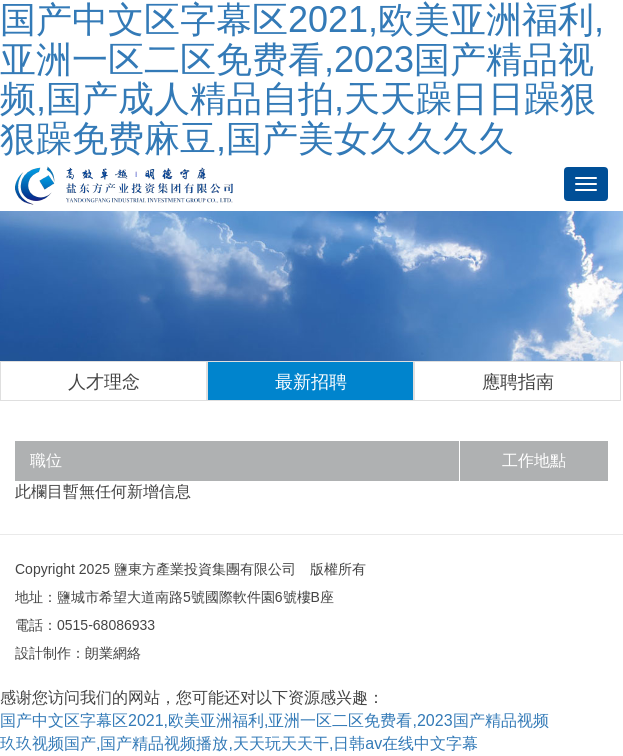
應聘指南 (518, 382)
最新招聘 (311, 382)
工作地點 (534, 460)
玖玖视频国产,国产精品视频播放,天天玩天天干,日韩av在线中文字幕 (239, 743)
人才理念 (104, 382)
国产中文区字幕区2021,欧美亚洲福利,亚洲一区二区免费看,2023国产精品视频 (274, 720)
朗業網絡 (113, 653)
